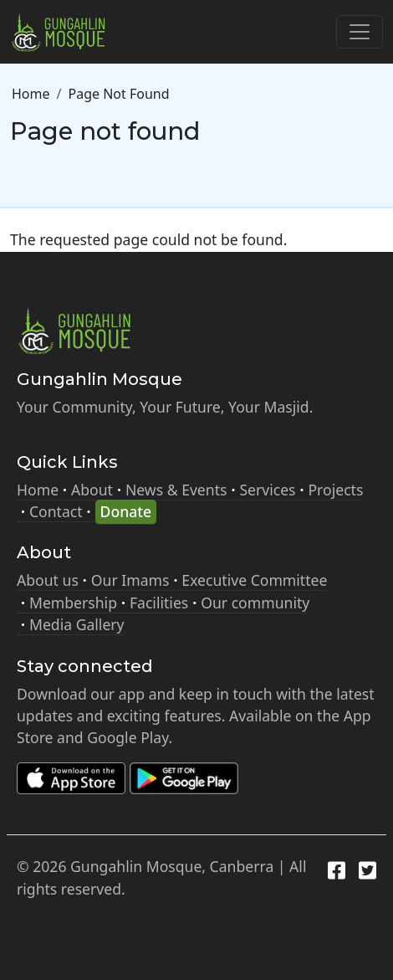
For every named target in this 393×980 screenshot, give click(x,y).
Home (31, 94)
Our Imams (130, 580)
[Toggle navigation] (360, 32)
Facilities (159, 603)
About (92, 490)
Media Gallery (77, 624)
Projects (335, 490)
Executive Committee (254, 580)
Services (267, 490)
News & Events (176, 490)
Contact (56, 511)
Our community (255, 603)
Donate (126, 511)
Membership (73, 603)
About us (48, 580)
